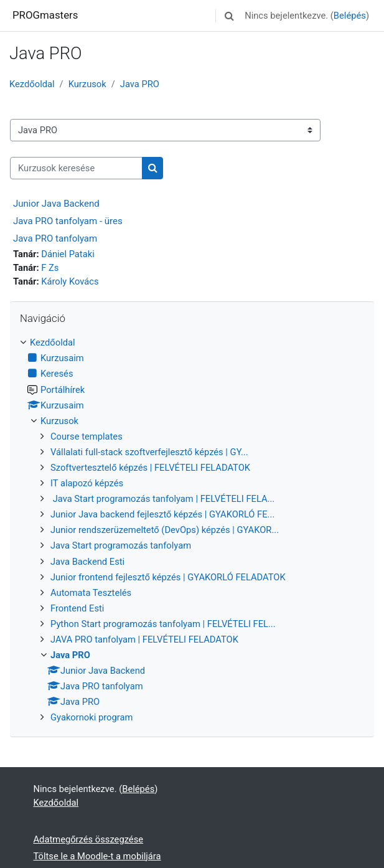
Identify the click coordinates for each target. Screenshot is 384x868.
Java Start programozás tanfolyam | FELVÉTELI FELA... (162, 499)
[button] (229, 16)
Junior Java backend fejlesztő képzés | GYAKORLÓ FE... (162, 514)
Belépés (350, 16)
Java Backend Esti (87, 562)
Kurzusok (87, 84)
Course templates (87, 436)
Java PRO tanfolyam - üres (68, 221)
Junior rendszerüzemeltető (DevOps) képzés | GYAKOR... (165, 530)
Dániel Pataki (68, 254)
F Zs (50, 268)
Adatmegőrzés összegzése (89, 839)
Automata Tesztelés (91, 593)
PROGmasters (45, 15)
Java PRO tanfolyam (55, 238)
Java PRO (140, 84)
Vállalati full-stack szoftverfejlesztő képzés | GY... (149, 452)
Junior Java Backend (56, 204)
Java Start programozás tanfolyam (121, 545)
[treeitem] (192, 530)
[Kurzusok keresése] (76, 168)
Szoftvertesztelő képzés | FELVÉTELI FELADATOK (150, 468)
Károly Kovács (70, 281)
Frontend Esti (77, 608)
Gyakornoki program (91, 717)
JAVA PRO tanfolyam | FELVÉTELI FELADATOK (144, 639)
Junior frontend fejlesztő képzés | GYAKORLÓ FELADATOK (168, 577)
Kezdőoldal (32, 84)
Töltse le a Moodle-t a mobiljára (97, 856)
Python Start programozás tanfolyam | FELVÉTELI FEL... (163, 624)
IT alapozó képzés (87, 483)
